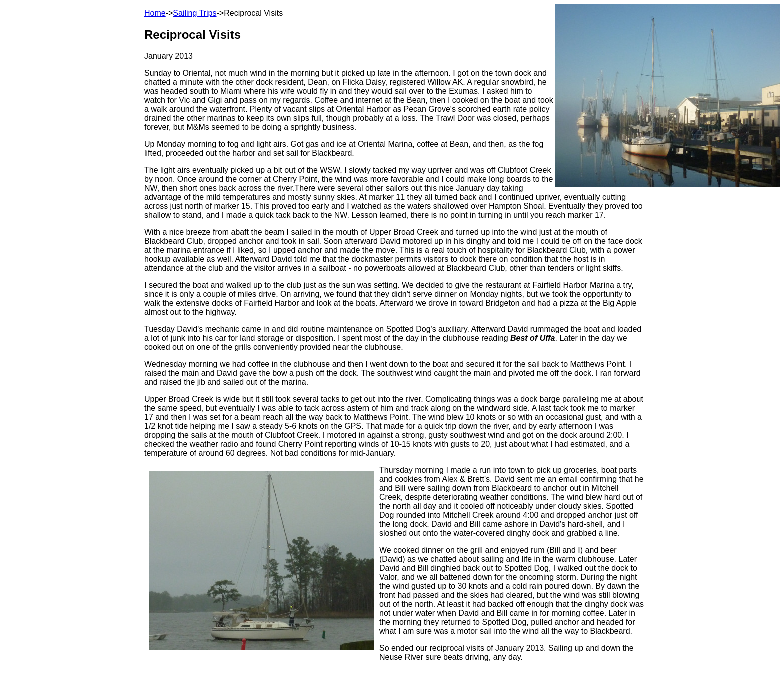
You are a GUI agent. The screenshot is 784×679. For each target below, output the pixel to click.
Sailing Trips (195, 13)
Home (155, 13)
